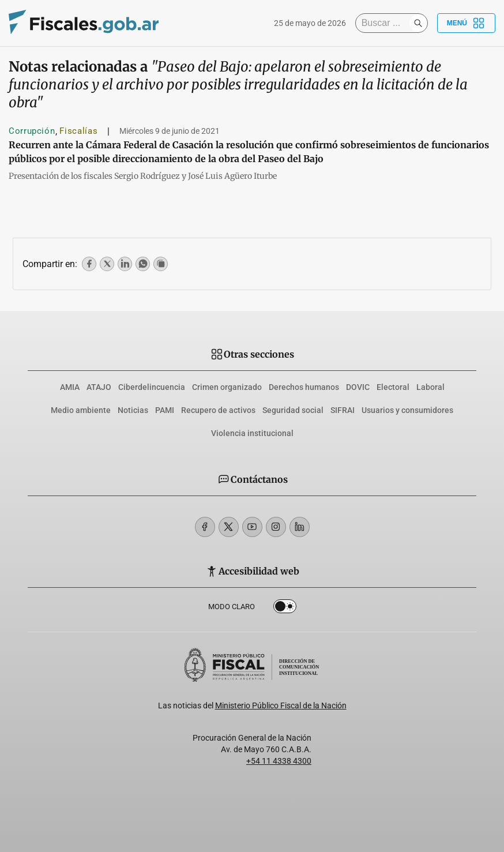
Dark (285, 609)
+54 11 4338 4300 (279, 761)
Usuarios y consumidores (407, 410)
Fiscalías (78, 131)
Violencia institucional (252, 433)
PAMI (165, 410)
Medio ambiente (81, 410)
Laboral (430, 387)
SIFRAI (343, 410)
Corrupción (32, 131)
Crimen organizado (227, 387)
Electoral (393, 387)
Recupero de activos (218, 410)
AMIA (70, 387)
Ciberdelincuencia (152, 387)
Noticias (133, 410)
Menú (466, 23)
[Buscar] (385, 23)
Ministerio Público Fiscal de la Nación (281, 705)
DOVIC (358, 387)
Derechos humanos (304, 387)
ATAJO (99, 387)
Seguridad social (293, 410)
